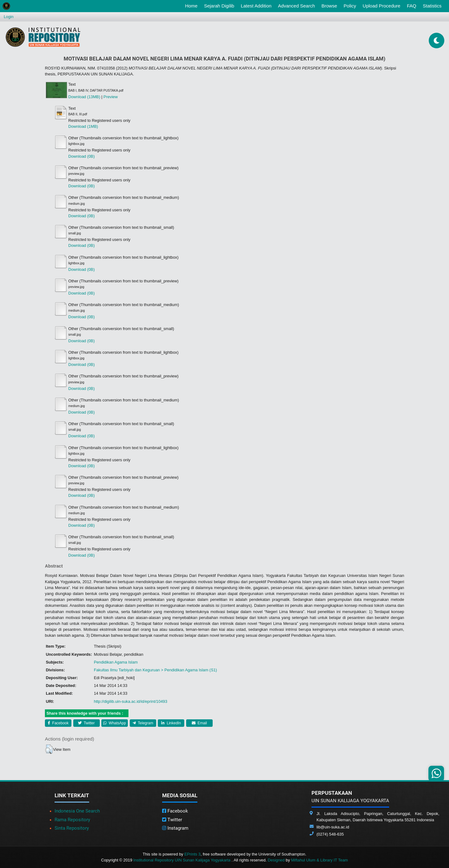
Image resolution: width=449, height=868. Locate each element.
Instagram (175, 828)
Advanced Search (297, 6)
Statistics (432, 6)
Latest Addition (256, 6)
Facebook (58, 723)
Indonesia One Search (77, 811)
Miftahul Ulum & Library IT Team (319, 860)
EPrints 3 (192, 854)
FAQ (412, 6)
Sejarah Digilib (219, 6)
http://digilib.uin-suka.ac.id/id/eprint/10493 (130, 701)
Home (192, 5)
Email (199, 723)
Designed (276, 860)
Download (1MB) (83, 126)
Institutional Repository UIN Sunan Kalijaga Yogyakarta (183, 860)
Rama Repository (72, 820)
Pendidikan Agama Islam (116, 662)
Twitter (86, 723)
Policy (350, 6)
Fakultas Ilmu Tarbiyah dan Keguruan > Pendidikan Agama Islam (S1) (155, 670)
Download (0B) (82, 156)
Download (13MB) (84, 97)
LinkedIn (171, 723)
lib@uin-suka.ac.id (333, 827)
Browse (329, 6)
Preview (111, 97)
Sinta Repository (72, 828)
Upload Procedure (381, 6)
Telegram (143, 723)
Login (9, 17)
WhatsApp (115, 723)
